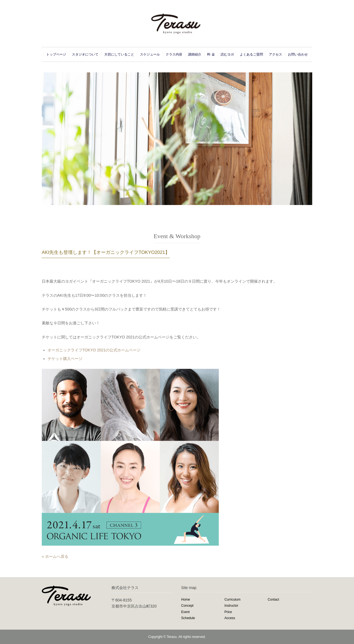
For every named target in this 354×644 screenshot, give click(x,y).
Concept (187, 606)
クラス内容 (174, 54)
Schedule (188, 618)
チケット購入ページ (65, 359)
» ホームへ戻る (55, 556)
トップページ (56, 54)
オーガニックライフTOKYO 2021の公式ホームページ (94, 350)
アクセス (275, 54)
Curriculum (232, 600)
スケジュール (150, 54)
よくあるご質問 (251, 54)
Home (186, 600)
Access (230, 618)
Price (228, 612)
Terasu (172, 637)
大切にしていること (119, 54)
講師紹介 (195, 54)
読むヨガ (227, 54)
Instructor (231, 606)
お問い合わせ (298, 54)
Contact (273, 600)
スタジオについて (85, 54)
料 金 (211, 54)
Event (185, 612)
